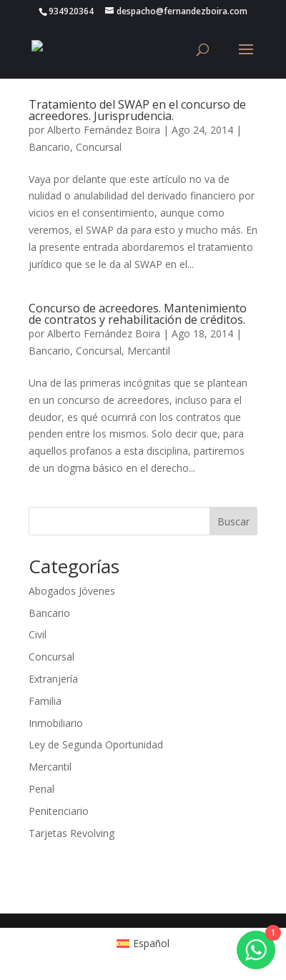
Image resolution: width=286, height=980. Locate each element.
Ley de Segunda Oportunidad (96, 744)
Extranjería (53, 679)
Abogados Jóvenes (72, 591)
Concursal (99, 147)
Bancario (49, 147)
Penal (41, 789)
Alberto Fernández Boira (104, 130)
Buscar (233, 521)
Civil (38, 634)
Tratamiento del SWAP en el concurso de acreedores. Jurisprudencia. (137, 110)
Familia (45, 701)
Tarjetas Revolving (71, 833)
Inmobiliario (56, 723)
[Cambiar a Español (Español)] (143, 943)
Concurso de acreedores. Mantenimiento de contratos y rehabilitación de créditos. (138, 314)
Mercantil (149, 351)
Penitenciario (59, 811)
